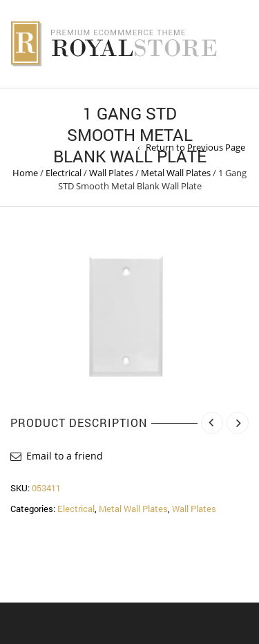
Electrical (64, 173)
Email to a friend (65, 456)
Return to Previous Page (195, 147)
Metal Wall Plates (176, 173)
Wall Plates (111, 173)
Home (25, 173)
